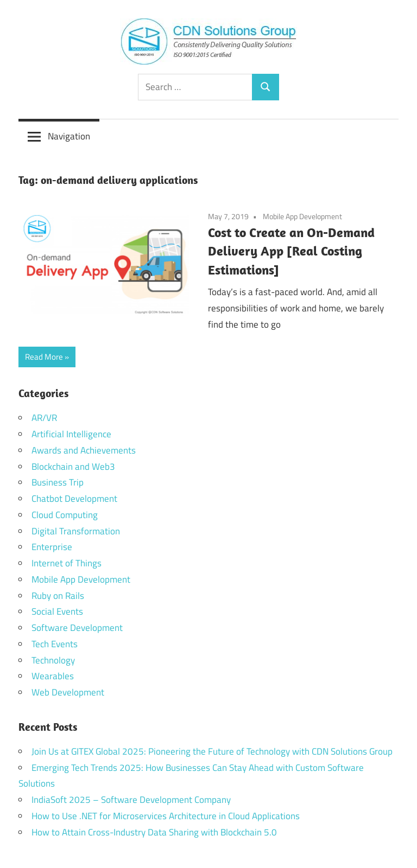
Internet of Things (67, 563)
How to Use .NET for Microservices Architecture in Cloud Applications (166, 816)
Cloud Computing (65, 515)
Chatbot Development (74, 499)
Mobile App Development (302, 216)
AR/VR (44, 418)
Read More (44, 357)
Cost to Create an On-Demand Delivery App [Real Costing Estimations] (291, 251)
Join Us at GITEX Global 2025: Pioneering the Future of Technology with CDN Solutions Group (212, 751)
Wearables (53, 676)
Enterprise (52, 547)
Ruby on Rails (58, 596)
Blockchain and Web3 (73, 467)
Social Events (57, 611)
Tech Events (55, 644)
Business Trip (58, 482)
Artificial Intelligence (71, 434)
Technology (53, 660)
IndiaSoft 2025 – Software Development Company (131, 800)
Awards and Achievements (84, 450)
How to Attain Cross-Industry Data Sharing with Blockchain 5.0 (154, 832)
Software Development (77, 628)
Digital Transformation (76, 531)
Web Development (68, 692)
